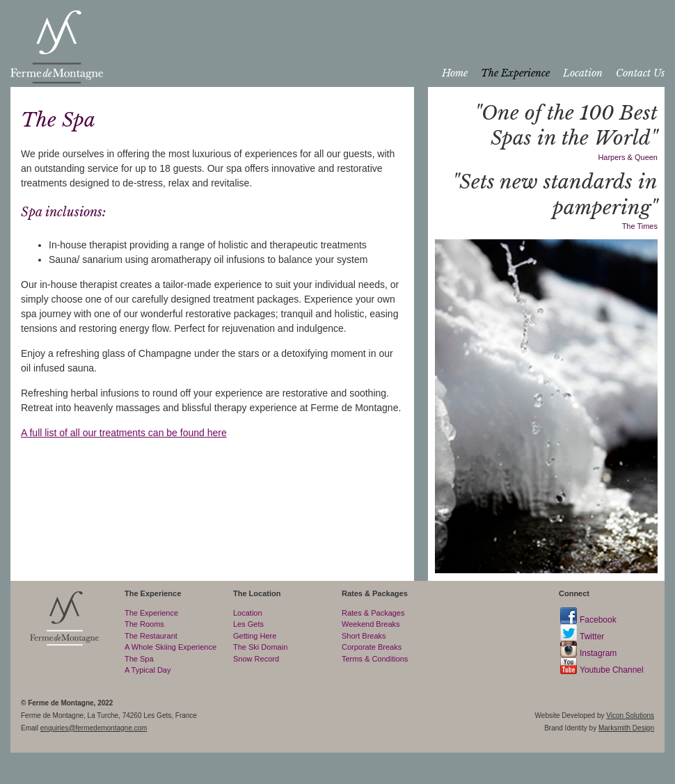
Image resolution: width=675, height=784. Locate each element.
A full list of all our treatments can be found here (124, 433)
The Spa (139, 659)
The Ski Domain (260, 647)
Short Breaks (364, 636)
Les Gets (248, 624)
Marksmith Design (626, 728)
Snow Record (256, 659)
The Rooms (144, 624)
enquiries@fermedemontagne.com (94, 728)
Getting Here (255, 636)
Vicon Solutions (630, 715)
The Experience (515, 73)
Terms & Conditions (375, 659)
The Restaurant (151, 636)
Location (583, 73)
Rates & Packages (373, 613)
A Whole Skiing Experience (170, 647)
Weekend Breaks (371, 624)
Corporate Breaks (372, 647)
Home (455, 73)
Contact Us (640, 73)
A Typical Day (148, 670)
